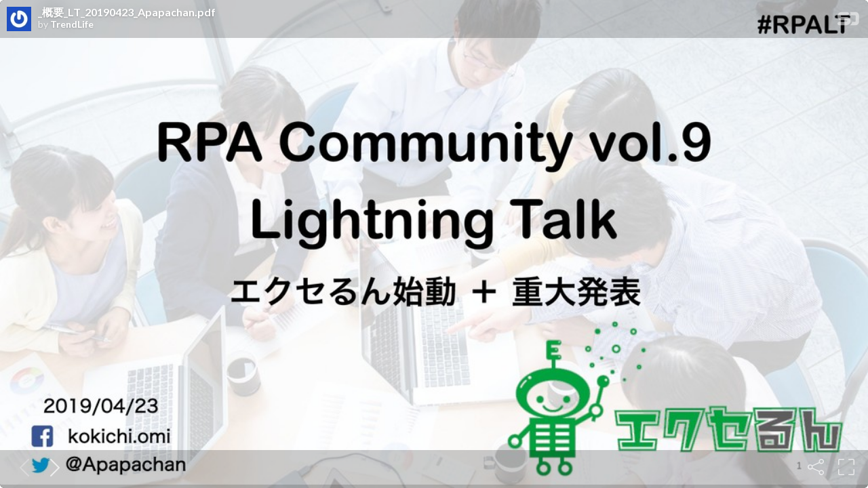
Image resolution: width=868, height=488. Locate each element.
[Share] (816, 467)
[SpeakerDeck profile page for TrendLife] (19, 20)
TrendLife (72, 24)
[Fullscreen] (846, 467)
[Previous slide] (22, 467)
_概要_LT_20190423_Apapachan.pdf (127, 12)
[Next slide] (52, 467)
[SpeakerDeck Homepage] (848, 21)
